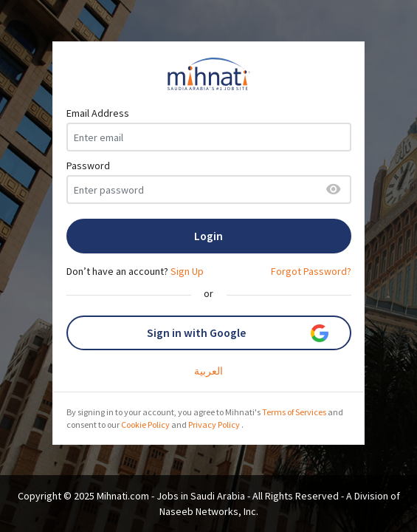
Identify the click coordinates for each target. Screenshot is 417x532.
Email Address (98, 113)
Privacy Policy (214, 424)
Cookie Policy (145, 424)
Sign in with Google (238, 333)
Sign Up (187, 271)
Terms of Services (294, 412)
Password (88, 166)
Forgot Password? (311, 271)
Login (208, 236)
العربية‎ (208, 371)
